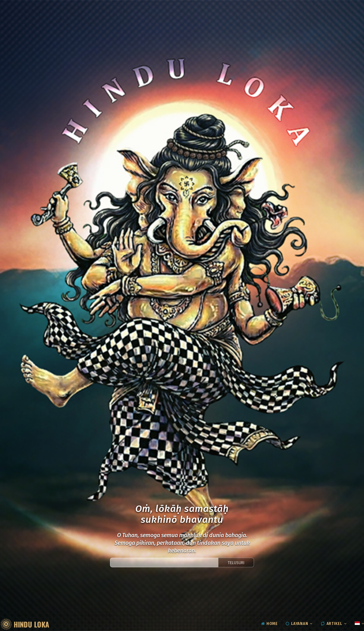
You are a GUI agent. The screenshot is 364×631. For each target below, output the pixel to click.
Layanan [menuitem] (297, 624)
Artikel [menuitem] (332, 624)
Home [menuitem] (269, 624)
